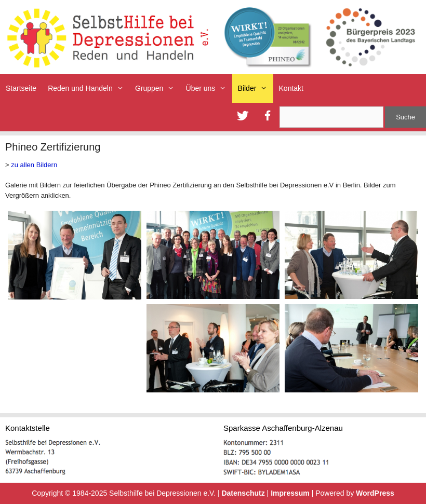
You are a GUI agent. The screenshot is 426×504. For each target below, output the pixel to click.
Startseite (21, 88)
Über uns (209, 88)
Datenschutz (243, 493)
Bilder (256, 88)
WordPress (375, 493)
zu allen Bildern (34, 165)
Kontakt (291, 88)
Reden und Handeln (89, 88)
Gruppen (158, 88)
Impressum (290, 493)
